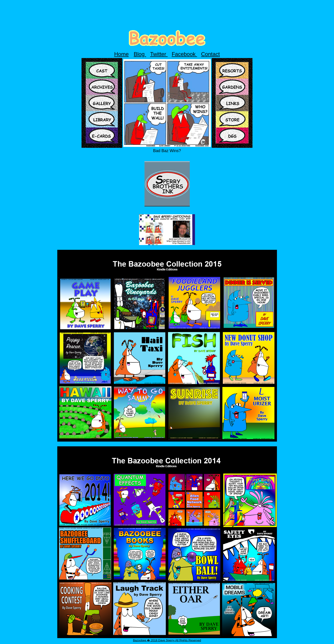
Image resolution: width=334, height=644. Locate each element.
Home (121, 54)
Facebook (184, 54)
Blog (140, 54)
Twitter (159, 54)
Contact (210, 54)
